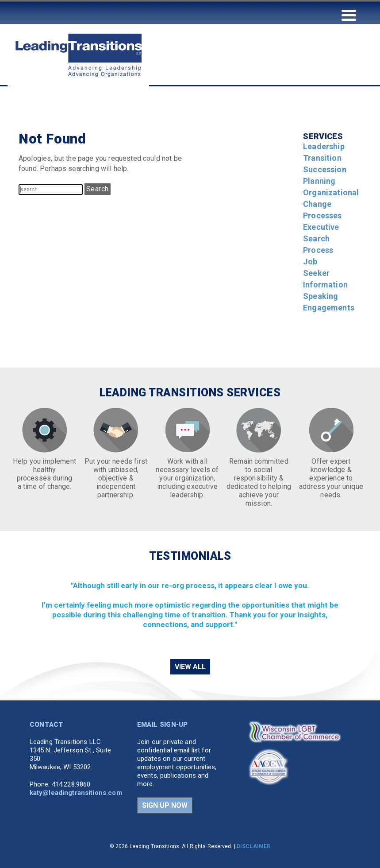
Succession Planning (325, 175)
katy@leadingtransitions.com (76, 793)
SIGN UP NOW (165, 805)
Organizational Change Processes (331, 204)
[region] (190, 610)
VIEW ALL (190, 667)
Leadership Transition (324, 152)
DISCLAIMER (253, 846)
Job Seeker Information (325, 273)
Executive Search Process (321, 238)
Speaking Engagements (329, 302)
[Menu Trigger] (349, 14)
